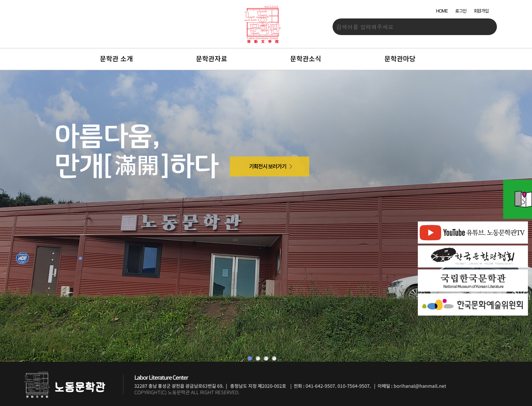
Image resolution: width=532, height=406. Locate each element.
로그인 (461, 11)
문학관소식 (306, 59)
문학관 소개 (116, 59)
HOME (442, 11)
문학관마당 (400, 59)
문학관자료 (212, 59)
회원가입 (481, 11)
